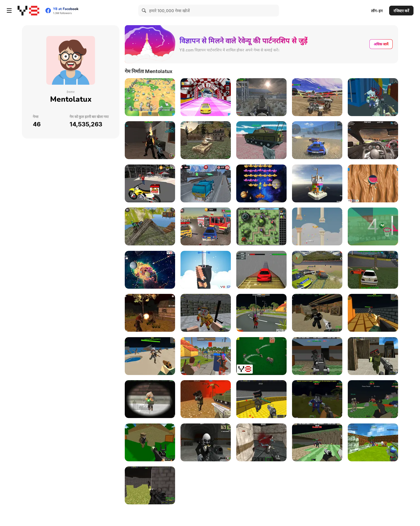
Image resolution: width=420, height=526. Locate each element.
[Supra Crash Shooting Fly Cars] (317, 140)
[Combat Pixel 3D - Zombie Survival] (317, 399)
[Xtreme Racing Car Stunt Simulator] (261, 270)
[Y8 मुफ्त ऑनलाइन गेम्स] (28, 11)
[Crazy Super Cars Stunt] (206, 97)
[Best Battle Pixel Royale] (206, 356)
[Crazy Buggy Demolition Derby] (317, 97)
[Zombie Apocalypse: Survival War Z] (150, 313)
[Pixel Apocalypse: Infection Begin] (206, 313)
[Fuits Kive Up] (373, 183)
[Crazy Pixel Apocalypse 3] (317, 313)
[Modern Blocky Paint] (373, 442)
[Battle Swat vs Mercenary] (150, 485)
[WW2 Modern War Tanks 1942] (206, 140)
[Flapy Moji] (317, 226)
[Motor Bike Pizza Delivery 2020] (150, 183)
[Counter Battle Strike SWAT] (261, 442)
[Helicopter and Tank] (261, 140)
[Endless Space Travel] (150, 270)
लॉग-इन (377, 11)
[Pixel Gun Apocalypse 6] (317, 356)
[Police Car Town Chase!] (261, 356)
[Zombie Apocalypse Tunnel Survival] (150, 140)
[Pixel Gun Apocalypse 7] (373, 356)
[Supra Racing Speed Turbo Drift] (373, 140)
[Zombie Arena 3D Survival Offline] (317, 442)
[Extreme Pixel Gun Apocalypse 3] (150, 399)
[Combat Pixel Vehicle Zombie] (373, 399)
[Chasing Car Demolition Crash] (206, 226)
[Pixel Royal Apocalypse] (373, 313)
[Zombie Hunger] (150, 97)
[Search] (144, 11)
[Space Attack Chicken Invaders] (261, 183)
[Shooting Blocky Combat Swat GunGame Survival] (373, 97)
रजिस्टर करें (401, 11)
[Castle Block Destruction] (317, 183)
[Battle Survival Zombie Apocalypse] (261, 313)
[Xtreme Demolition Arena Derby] (317, 270)
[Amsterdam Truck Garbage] (206, 183)
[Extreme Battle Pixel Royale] (150, 356)
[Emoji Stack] (206, 270)
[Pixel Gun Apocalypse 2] (206, 399)
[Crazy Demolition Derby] (373, 270)
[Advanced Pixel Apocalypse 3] (150, 442)
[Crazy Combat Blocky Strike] (261, 399)
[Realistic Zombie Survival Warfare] (206, 442)
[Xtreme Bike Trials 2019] (150, 226)
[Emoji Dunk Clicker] (373, 226)
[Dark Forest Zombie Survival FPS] (261, 97)
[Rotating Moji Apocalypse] (261, 226)
